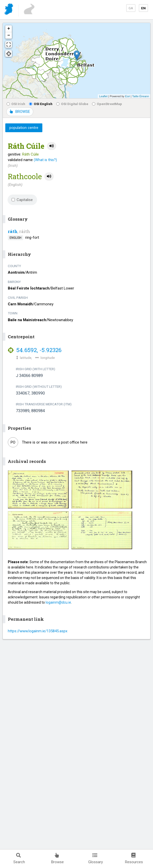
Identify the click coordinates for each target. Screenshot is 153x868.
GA (131, 8)
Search (19, 859)
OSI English (41, 104)
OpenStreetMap (107, 104)
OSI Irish (16, 104)
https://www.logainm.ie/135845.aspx (38, 631)
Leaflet (103, 96)
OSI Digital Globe (72, 104)
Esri (128, 96)
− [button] (9, 35)
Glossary (96, 859)
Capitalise (22, 200)
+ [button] (9, 29)
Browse (57, 859)
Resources (134, 859)
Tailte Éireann (141, 96)
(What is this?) (45, 160)
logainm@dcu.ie (58, 602)
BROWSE (20, 112)
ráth (13, 231)
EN (143, 8)
